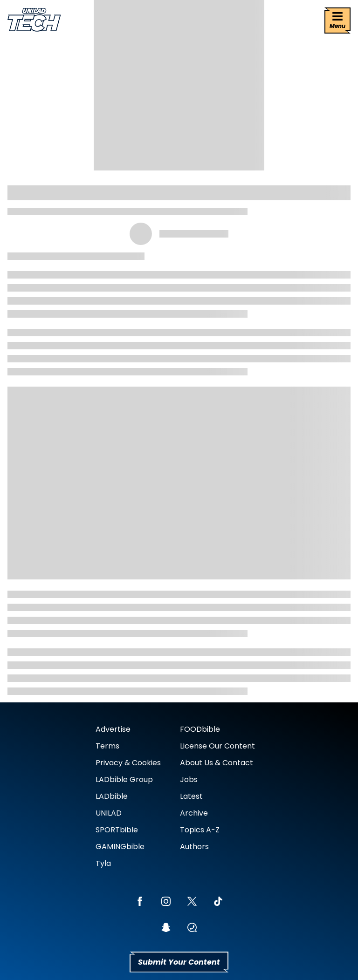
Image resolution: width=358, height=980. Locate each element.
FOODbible (200, 729)
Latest (191, 796)
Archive (194, 813)
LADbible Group (124, 779)
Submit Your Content (179, 962)
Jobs (189, 779)
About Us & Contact (217, 763)
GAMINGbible (120, 847)
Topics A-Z (200, 830)
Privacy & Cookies (128, 763)
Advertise (113, 729)
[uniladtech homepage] (34, 21)
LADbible (112, 796)
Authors (194, 847)
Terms (107, 746)
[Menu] (337, 20)
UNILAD (109, 813)
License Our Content (217, 746)
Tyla (103, 863)
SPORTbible (117, 830)
